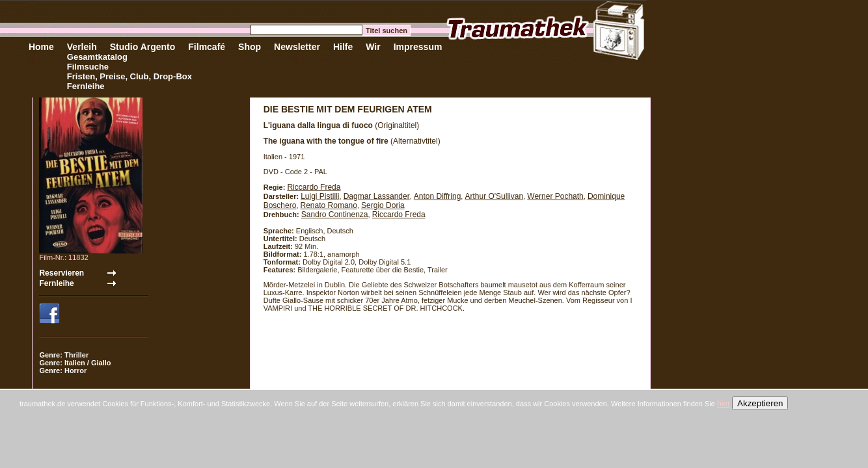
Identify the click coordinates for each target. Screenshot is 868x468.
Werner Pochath (555, 196)
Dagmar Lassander (377, 196)
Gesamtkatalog (97, 57)
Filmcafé (207, 47)
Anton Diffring (438, 196)
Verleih (82, 47)
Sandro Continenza (335, 214)
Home (41, 47)
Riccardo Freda (314, 187)
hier (724, 404)
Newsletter (297, 47)
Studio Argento (143, 47)
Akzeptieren (760, 403)
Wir (373, 47)
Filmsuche (88, 67)
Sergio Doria (383, 205)
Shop (250, 47)
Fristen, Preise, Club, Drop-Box (129, 76)
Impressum (418, 47)
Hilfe (343, 47)
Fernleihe (86, 86)
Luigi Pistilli (320, 196)
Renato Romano (329, 205)
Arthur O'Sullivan (494, 196)
